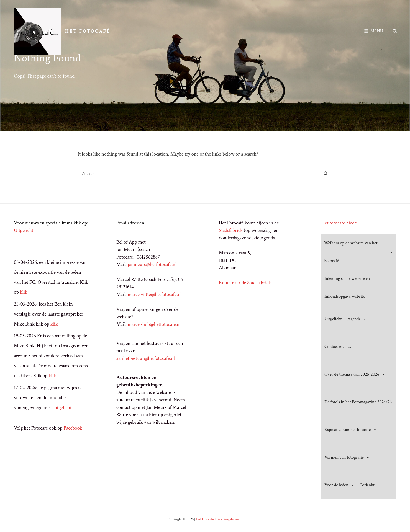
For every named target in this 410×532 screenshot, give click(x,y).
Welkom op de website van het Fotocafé (359, 252)
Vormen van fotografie (347, 458)
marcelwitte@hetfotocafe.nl (155, 294)
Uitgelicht (24, 230)
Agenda (357, 319)
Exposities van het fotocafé (351, 430)
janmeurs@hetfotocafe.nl (152, 264)
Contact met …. (338, 347)
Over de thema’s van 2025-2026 (355, 375)
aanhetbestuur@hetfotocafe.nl (146, 358)
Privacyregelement (228, 519)
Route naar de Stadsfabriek (245, 283)
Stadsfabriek (231, 230)
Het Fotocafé (88, 31)
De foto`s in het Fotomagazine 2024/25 (358, 402)
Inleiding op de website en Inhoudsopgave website (347, 287)
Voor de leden (339, 485)
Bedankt (367, 485)
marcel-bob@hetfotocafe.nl (154, 324)
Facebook (73, 428)
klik (24, 292)
